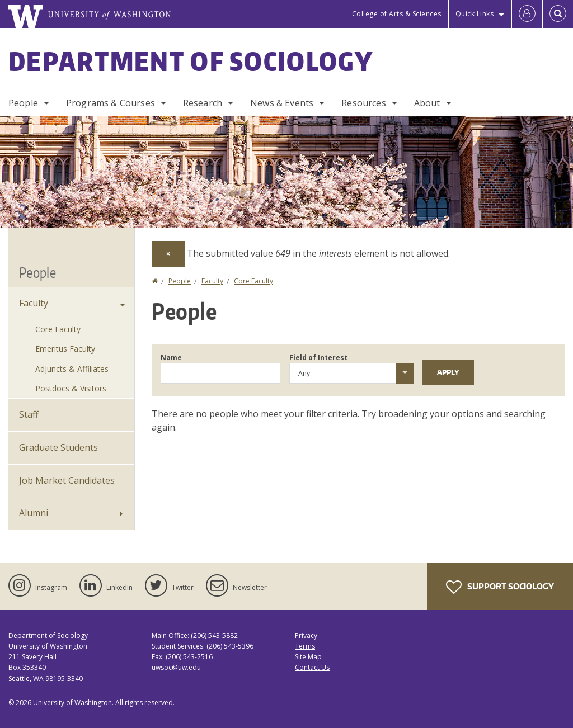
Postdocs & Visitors (71, 388)
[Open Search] (558, 14)
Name (171, 358)
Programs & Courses (111, 103)
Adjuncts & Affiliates (72, 369)
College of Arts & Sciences (397, 14)
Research (203, 103)
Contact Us (312, 667)
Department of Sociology (191, 61)
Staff (29, 414)
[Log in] (527, 14)
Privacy (306, 635)
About (427, 103)
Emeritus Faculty (65, 349)
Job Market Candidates (67, 480)
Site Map (308, 657)
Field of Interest (318, 358)
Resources (363, 103)
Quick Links (475, 14)
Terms (305, 646)
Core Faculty (253, 281)
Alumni (34, 513)
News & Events (282, 103)
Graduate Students (58, 447)
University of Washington (72, 703)
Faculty (212, 281)
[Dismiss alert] (168, 254)
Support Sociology (500, 587)
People (23, 103)
